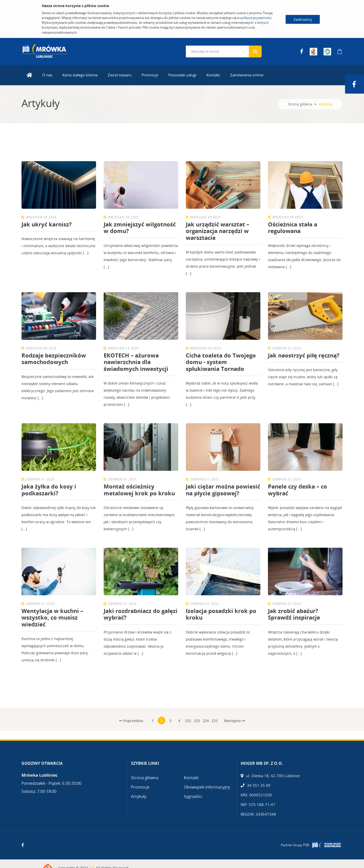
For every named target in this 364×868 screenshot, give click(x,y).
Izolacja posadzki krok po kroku (221, 614)
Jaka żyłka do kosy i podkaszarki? (49, 490)
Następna (234, 721)
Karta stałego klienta (80, 75)
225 (215, 721)
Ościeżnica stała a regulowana (293, 227)
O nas (47, 75)
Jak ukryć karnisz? (47, 224)
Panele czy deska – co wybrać (298, 490)
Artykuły (139, 796)
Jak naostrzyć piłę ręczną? (304, 355)
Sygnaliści (193, 796)
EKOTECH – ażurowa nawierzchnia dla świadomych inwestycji (136, 362)
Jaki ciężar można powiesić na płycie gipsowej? (223, 490)
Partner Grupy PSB (295, 845)
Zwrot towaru (120, 75)
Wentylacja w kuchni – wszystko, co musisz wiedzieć (52, 617)
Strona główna (300, 104)
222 (188, 721)
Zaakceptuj (303, 19)
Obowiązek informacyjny (207, 787)
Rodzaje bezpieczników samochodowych (54, 358)
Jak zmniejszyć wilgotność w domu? (140, 227)
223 (197, 721)
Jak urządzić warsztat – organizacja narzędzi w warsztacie (218, 231)
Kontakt (213, 75)
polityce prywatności (256, 18)
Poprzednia (131, 721)
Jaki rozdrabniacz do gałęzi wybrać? (141, 614)
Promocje (150, 75)
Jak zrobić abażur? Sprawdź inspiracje (294, 614)
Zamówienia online (247, 75)
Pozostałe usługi (182, 75)
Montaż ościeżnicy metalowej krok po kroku (139, 490)
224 (206, 721)
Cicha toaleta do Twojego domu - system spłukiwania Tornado (221, 362)
